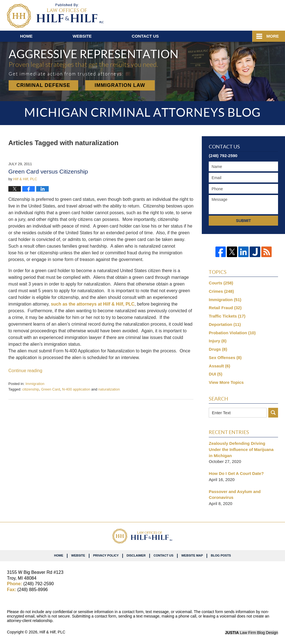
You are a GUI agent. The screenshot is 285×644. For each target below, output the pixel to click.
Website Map (192, 555)
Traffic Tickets (227, 316)
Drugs (218, 349)
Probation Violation (232, 333)
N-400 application (76, 389)
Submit (244, 221)
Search (273, 413)
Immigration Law (120, 85)
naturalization (109, 389)
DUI (215, 374)
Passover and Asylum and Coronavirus (235, 495)
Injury (218, 341)
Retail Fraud (225, 308)
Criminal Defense (43, 85)
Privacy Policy (106, 555)
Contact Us (164, 555)
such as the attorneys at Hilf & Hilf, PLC (93, 304)
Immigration (35, 384)
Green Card (51, 389)
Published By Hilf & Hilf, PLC (245, 14)
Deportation (225, 324)
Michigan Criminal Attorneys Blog (55, 16)
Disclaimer (136, 555)
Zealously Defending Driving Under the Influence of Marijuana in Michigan (241, 449)
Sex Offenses (225, 358)
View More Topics (226, 382)
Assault (219, 366)
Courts (221, 283)
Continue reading (25, 371)
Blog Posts (221, 555)
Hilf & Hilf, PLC (52, 632)
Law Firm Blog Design (251, 633)
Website (82, 36)
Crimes (221, 291)
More (273, 36)
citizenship (31, 389)
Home (26, 36)
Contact (145, 36)
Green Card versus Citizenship (48, 171)
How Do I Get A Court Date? (236, 473)
